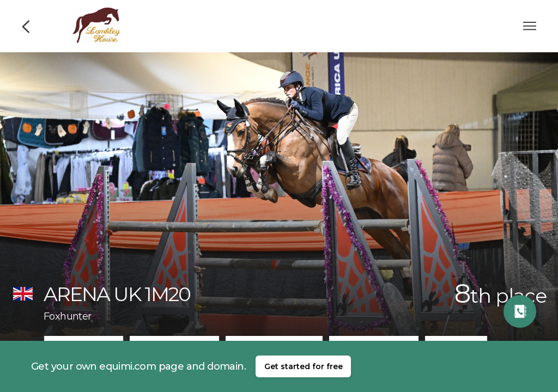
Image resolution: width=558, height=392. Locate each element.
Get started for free (304, 366)
